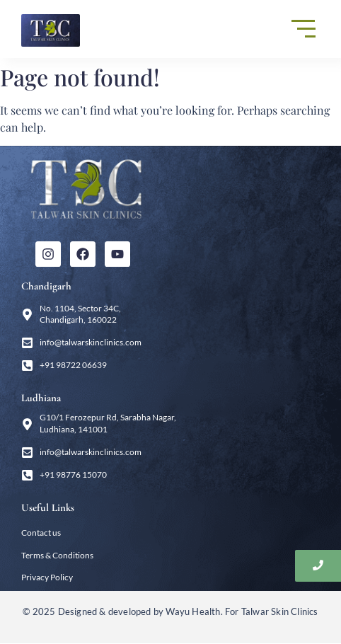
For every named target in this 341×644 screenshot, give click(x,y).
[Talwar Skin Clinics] (51, 30)
